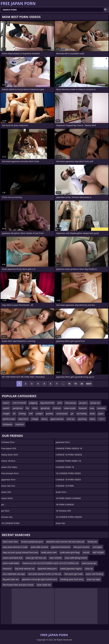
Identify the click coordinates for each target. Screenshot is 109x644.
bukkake (101, 408)
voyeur (6, 403)
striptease (7, 424)
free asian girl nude (73, 574)
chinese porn (8, 442)
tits (27, 408)
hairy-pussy (70, 403)
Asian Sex (60, 523)
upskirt (6, 408)
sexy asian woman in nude (15, 547)
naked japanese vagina (71, 569)
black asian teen (10, 542)
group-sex (95, 403)
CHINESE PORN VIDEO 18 (68, 461)
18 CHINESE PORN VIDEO (68, 473)
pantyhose (18, 408)
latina (92, 419)
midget (6, 414)
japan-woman (57, 419)
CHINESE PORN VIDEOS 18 (69, 448)
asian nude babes (11, 563)
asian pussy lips (89, 563)
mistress (57, 408)
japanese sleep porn (47, 569)
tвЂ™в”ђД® (98, 552)
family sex (92, 542)
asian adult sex (44, 585)
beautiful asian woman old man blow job (65, 542)
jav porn (5, 511)
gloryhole (45, 408)
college (35, 419)
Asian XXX (6, 492)
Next (89, 384)
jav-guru (83, 403)
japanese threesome (61, 547)
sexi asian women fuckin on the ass (45, 574)
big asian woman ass (25, 569)
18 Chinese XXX (63, 511)
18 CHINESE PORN (10, 523)
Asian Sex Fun (8, 486)
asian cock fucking (95, 574)
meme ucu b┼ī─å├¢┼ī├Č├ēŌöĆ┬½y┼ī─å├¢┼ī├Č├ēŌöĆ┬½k (50, 563)
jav (72, 414)
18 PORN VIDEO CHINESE (68, 498)
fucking (22, 414)
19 (76, 384)
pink (60, 403)
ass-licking (82, 414)
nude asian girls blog (70, 552)
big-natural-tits (47, 403)
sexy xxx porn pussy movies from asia (20, 552)
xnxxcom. (7, 569)
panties (50, 414)
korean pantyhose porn (32, 542)
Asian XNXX (7, 498)
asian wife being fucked (76, 558)
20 (82, 384)
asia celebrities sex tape (14, 574)
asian (92, 414)
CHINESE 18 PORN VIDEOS (69, 455)
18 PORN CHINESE (65, 504)
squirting (82, 419)
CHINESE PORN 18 (65, 467)
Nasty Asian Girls (10, 455)
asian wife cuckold (39, 547)
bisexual (83, 408)
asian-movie (70, 408)
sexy (92, 408)
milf (31, 414)
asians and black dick (13, 558)
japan (101, 414)
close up (89, 569)
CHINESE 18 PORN (65, 486)
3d (14, 414)
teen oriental (55, 558)
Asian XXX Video (9, 467)
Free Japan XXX (9, 448)
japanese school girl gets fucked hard (40, 579)
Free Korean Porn (10, 473)
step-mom (23, 419)
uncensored (62, 414)
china (35, 408)
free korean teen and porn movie (18, 585)
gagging (33, 403)
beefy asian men (49, 552)
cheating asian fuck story (72, 579)
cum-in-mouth (19, 403)
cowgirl (39, 414)
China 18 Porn (8, 461)
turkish (86, 552)
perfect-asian (9, 419)
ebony (44, 419)
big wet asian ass (11, 579)
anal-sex (71, 419)
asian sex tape (93, 579)
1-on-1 (101, 419)
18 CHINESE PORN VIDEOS (69, 517)
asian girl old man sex (36, 558)
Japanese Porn (8, 479)
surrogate (97, 547)
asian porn (61, 492)
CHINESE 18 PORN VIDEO (68, 479)
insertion (20, 424)
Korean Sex (7, 517)
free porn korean (82, 547)
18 (69, 384)
